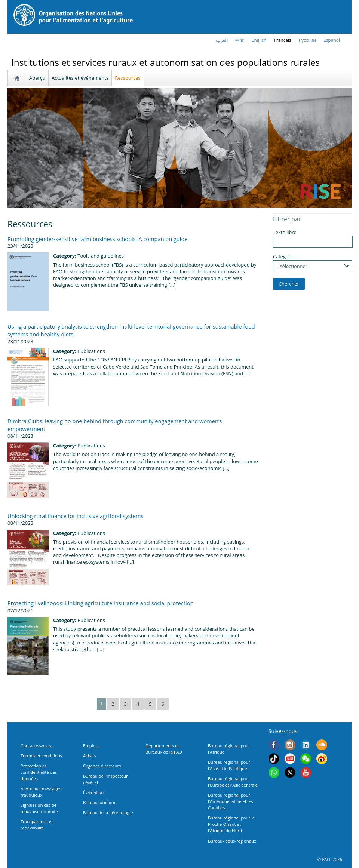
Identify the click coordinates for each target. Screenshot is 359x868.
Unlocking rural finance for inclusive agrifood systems (75, 516)
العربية (222, 40)
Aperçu (37, 78)
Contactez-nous (36, 746)
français (283, 40)
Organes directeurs (102, 766)
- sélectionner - (294, 266)
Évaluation (93, 792)
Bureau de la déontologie (108, 812)
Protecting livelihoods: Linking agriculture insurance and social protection (100, 603)
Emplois (91, 746)
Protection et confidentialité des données (39, 772)
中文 (240, 40)
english (259, 40)
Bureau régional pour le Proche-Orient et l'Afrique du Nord (231, 824)
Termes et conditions (41, 756)
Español (332, 40)
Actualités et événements (80, 78)
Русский (307, 40)
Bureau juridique (100, 802)
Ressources (128, 78)
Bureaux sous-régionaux (232, 841)
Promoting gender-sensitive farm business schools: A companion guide (98, 239)
